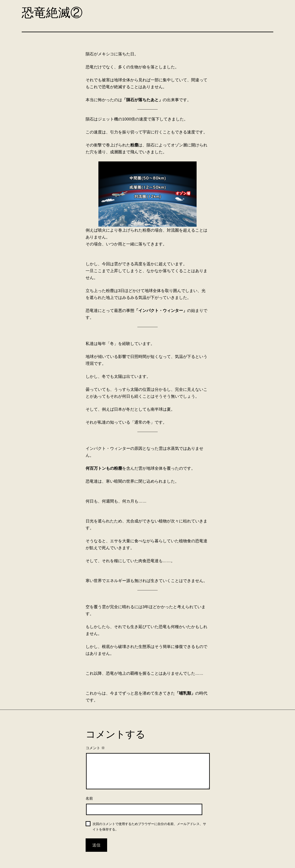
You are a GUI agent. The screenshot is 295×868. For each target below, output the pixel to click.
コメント (95, 748)
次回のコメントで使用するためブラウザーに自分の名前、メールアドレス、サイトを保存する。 (149, 827)
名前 (89, 798)
